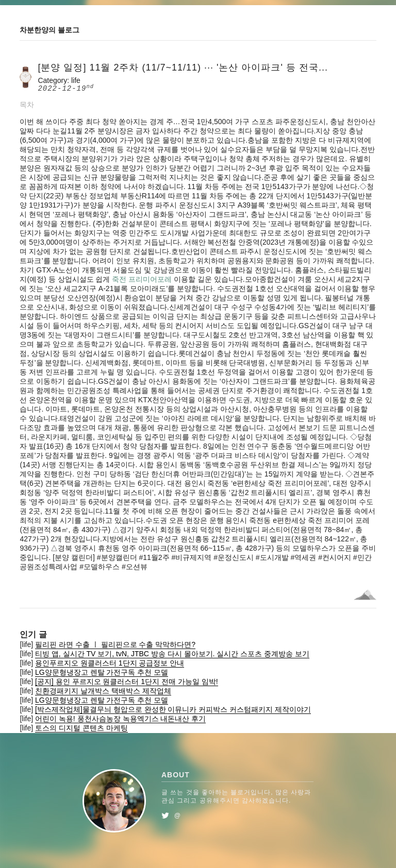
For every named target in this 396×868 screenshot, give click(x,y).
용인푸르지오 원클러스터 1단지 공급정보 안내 (110, 663)
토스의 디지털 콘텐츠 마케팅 (81, 728)
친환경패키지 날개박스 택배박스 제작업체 (103, 691)
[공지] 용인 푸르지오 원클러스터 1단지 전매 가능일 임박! (127, 682)
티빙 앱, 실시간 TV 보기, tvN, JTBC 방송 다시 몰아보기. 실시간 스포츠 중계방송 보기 (172, 654)
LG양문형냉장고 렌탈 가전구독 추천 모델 (102, 672)
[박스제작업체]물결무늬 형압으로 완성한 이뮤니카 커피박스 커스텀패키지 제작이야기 (173, 709)
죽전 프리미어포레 (142, 279)
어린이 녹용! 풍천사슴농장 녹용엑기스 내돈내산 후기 (120, 719)
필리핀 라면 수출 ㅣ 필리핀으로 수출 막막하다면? (115, 644)
